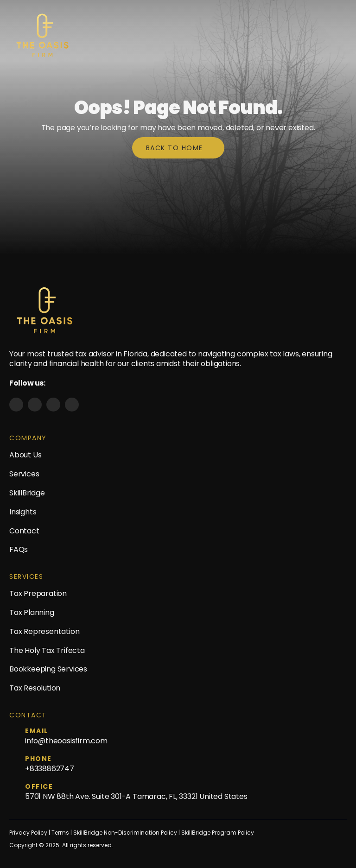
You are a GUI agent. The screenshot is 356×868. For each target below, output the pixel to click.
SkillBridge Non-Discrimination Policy (125, 833)
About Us (25, 455)
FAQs (19, 549)
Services (24, 474)
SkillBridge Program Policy (218, 833)
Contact (24, 531)
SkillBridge (27, 493)
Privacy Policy (28, 833)
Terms (61, 833)
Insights (23, 512)
